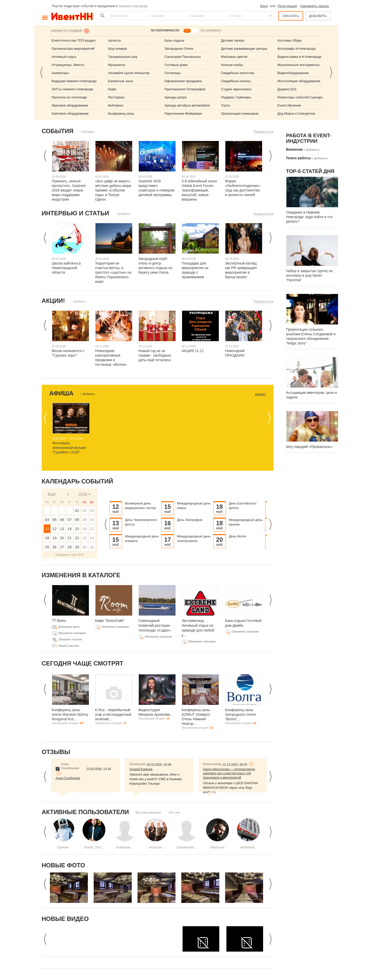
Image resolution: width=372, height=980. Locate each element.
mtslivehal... (248, 847)
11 (47, 529)
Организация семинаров (240, 113)
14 (70, 529)
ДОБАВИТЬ (318, 16)
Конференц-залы (121, 113)
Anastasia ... (125, 847)
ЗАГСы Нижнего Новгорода (73, 89)
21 (70, 538)
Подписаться (264, 132)
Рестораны (116, 97)
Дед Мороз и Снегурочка (296, 113)
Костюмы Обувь (290, 40)
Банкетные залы (121, 81)
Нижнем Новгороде (133, 6)
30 (84, 547)
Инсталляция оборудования (299, 81)
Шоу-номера (118, 49)
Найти (102, 16)
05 (55, 520)
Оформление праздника (183, 81)
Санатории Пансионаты (183, 57)
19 (55, 538)
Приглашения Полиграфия (185, 89)
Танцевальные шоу (123, 57)
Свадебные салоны (236, 81)
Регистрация (287, 6)
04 (47, 520)
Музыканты (117, 65)
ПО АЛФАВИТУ (211, 30)
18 (47, 538)
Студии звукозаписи (236, 89)
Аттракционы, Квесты (68, 65)
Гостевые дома (176, 65)
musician (156, 847)
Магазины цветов (234, 57)
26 (55, 547)
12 (55, 529)
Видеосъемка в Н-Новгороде (300, 57)
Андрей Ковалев (141, 769)
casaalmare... (186, 847)
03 (92, 510)
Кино (260, 395)
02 (84, 510)
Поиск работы (299, 158)
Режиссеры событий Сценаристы (303, 97)
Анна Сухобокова (68, 778)
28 (70, 547)
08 (77, 520)
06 (62, 520)
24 (92, 538)
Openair (63, 847)
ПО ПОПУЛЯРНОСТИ (165, 30)
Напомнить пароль (315, 6)
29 (77, 547)
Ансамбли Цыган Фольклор (129, 73)
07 (70, 520)
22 (77, 538)
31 (92, 547)
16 (84, 529)
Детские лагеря (233, 40)
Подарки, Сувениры (236, 97)
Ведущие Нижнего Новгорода (74, 81)
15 (77, 529)
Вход (264, 6)
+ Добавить (87, 132)
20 (62, 538)
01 (77, 510)
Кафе (112, 89)
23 (84, 538)
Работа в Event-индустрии (309, 138)
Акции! (53, 301)
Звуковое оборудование (70, 105)
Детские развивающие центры (244, 49)
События (58, 131)
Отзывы (56, 752)
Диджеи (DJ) (287, 89)
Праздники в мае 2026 (70, 555)
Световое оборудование (70, 113)
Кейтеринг (116, 105)
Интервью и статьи (75, 213)
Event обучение (289, 105)
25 (47, 547)
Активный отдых (64, 57)
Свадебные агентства (238, 73)
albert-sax (217, 847)
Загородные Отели (179, 49)
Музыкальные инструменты (299, 65)
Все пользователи (148, 813)
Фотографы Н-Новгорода (297, 49)
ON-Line (174, 813)
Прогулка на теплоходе (69, 97)
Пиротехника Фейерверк (183, 113)
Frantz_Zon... (94, 847)
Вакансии (295, 149)
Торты (226, 105)
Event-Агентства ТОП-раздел (74, 40)
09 (84, 520)
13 (62, 529)
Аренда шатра (176, 97)
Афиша (62, 393)
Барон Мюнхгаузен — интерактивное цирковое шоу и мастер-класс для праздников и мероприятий (229, 774)
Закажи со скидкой (66, 31)
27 (62, 547)
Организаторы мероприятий (73, 49)
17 (92, 529)
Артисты (115, 40)
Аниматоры (60, 73)
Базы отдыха (174, 40)
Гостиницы (173, 73)
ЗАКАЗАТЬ (291, 16)
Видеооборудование (293, 73)
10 (92, 520)
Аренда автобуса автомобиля (187, 105)
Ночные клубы (232, 65)
